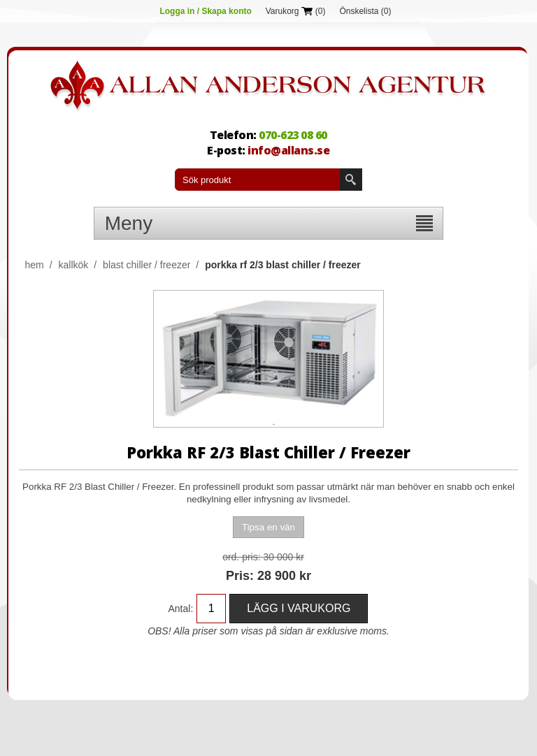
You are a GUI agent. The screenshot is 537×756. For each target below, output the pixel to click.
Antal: (180, 609)
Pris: (240, 576)
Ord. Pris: (241, 557)
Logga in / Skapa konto (205, 11)
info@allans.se (288, 150)
